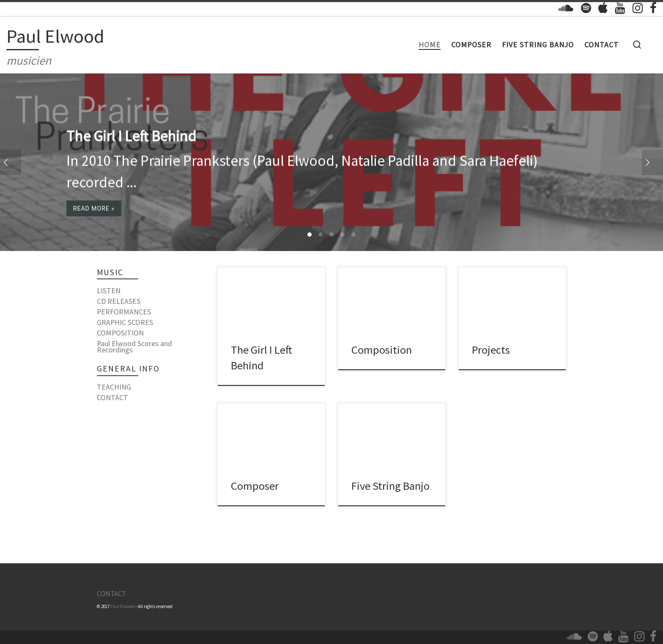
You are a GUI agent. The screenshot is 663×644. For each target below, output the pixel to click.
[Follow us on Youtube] (620, 8)
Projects (491, 350)
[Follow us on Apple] (603, 8)
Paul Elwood (122, 606)
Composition (382, 350)
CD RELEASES (119, 302)
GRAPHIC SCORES (125, 323)
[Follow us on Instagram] (638, 8)
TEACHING (114, 387)
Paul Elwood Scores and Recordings (134, 347)
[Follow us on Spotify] (586, 8)
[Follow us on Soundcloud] (566, 8)
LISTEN (109, 291)
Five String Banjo (390, 486)
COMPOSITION (120, 333)
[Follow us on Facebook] (653, 8)
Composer (255, 486)
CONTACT (112, 398)
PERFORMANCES (124, 312)
